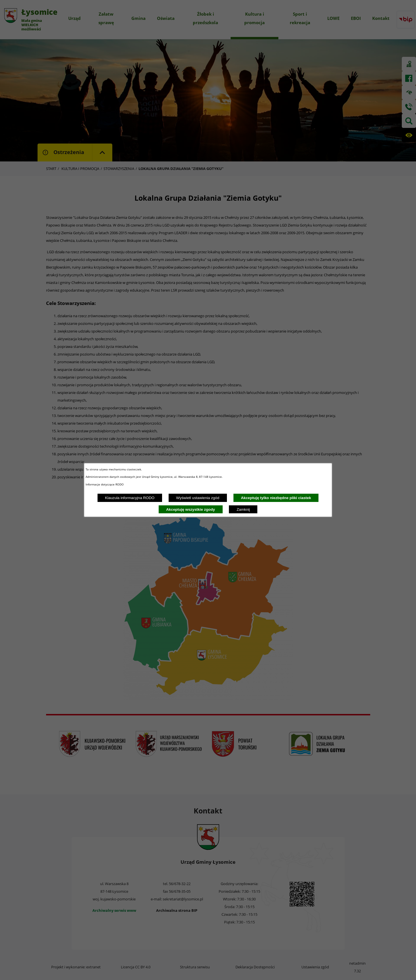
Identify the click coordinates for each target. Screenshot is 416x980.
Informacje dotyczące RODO (105, 484)
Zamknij (243, 509)
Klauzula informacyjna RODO (130, 498)
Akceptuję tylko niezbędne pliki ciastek (276, 498)
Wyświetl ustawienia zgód (198, 498)
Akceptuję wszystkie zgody (191, 509)
